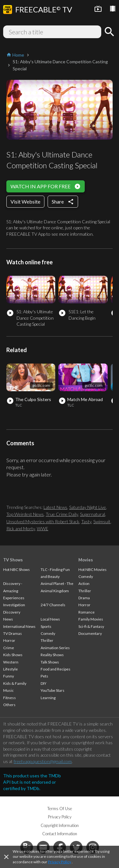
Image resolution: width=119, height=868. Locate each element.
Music (8, 690)
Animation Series (55, 648)
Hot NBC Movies (93, 569)
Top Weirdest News (25, 514)
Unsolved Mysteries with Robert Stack (43, 521)
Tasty (86, 521)
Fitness (10, 698)
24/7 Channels (53, 605)
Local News (50, 619)
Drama (84, 598)
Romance (86, 612)
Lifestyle (10, 669)
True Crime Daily (62, 514)
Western (11, 662)
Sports (46, 626)
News (8, 619)
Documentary (90, 633)
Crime (9, 648)
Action (84, 583)
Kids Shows (13, 655)
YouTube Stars (53, 690)
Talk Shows (50, 662)
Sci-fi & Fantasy (91, 626)
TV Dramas (13, 633)
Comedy (48, 633)
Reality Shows (52, 655)
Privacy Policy (60, 862)
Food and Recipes (56, 669)
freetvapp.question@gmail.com (43, 761)
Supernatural (93, 514)
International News (19, 626)
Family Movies (91, 619)
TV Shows (13, 560)
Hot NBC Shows (17, 569)
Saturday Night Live (88, 507)
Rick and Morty (21, 528)
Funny (9, 676)
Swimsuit (102, 521)
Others (9, 705)
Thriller (47, 640)
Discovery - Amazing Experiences (14, 591)
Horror (9, 640)
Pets (44, 676)
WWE (43, 528)
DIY (43, 683)
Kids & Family (15, 683)
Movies (86, 560)
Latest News (55, 507)
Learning (48, 698)
